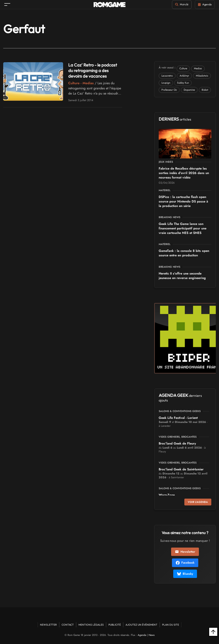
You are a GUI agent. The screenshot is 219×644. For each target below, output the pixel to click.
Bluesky (185, 574)
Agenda (142, 635)
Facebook (185, 563)
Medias (198, 68)
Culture (183, 68)
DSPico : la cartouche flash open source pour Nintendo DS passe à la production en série (183, 201)
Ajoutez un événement (141, 625)
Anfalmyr (184, 76)
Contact (68, 625)
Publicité (115, 625)
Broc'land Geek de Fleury (177, 443)
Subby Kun (183, 83)
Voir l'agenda (198, 502)
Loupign (166, 83)
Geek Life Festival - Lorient (178, 418)
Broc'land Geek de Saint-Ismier (181, 469)
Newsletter (185, 552)
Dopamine (189, 90)
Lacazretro (167, 76)
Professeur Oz (169, 90)
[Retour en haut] (213, 632)
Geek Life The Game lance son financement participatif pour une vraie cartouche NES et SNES (183, 228)
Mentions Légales (91, 625)
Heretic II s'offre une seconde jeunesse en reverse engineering (182, 276)
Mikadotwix (202, 76)
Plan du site (171, 625)
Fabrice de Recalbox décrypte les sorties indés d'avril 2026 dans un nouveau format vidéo (184, 173)
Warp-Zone (167, 495)
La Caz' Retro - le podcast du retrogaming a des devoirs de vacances (93, 70)
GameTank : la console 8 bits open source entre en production (184, 253)
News (152, 635)
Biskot (205, 90)
